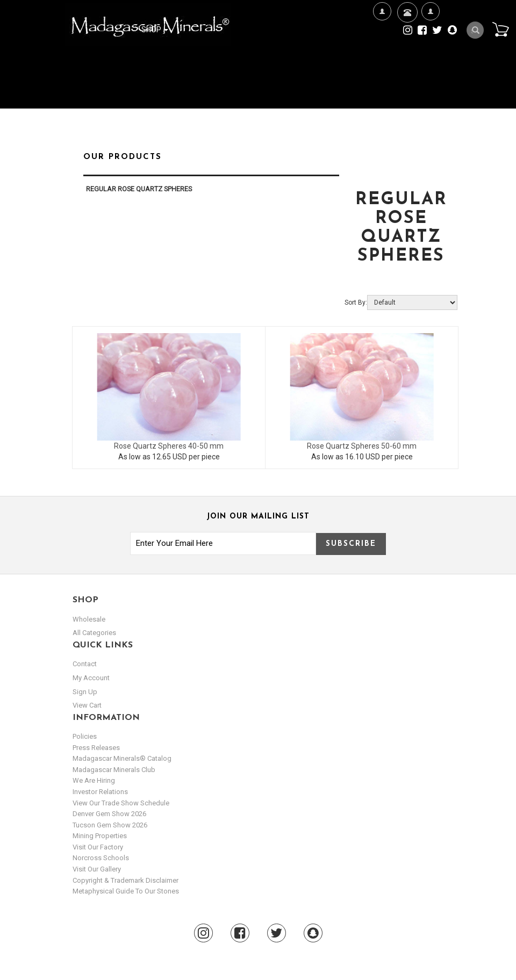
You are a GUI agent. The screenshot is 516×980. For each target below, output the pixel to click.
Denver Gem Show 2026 (109, 814)
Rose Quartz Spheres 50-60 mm (362, 446)
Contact (406, 26)
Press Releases (96, 748)
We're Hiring (382, 46)
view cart (87, 705)
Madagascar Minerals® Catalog (122, 758)
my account (91, 678)
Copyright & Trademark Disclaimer (126, 880)
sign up (85, 692)
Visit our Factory (98, 847)
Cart (500, 29)
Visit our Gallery (97, 869)
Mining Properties (100, 836)
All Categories (94, 633)
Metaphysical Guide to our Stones (126, 891)
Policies (85, 736)
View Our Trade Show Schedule (121, 803)
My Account (430, 46)
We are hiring (94, 780)
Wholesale (89, 619)
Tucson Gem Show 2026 (110, 825)
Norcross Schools (101, 858)
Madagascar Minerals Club (114, 770)
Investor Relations (100, 792)
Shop (155, 30)
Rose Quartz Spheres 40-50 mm (169, 446)
